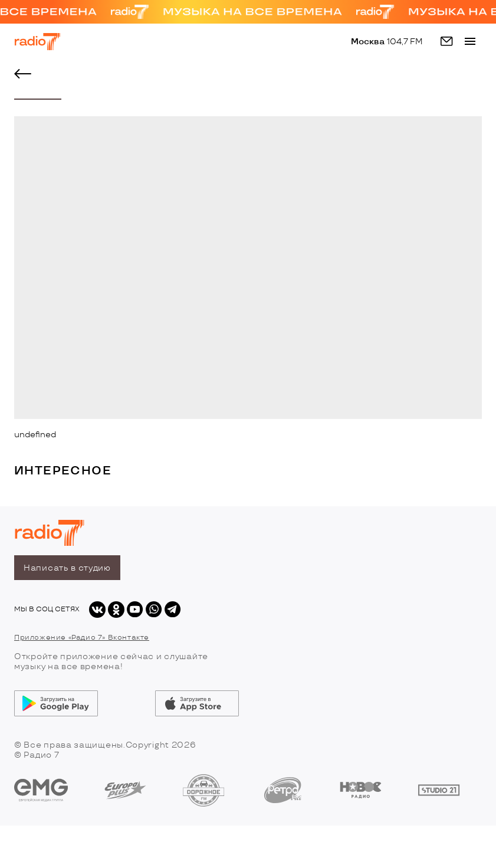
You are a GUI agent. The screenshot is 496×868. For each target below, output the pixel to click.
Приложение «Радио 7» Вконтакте (82, 638)
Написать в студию (67, 568)
